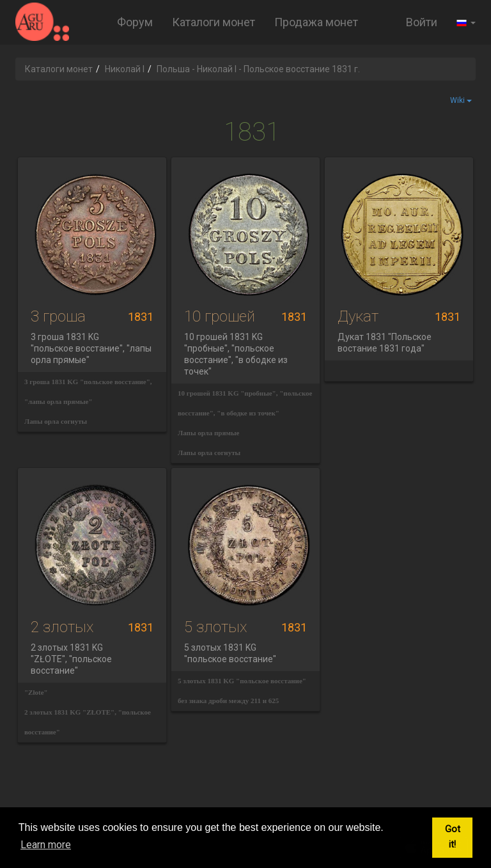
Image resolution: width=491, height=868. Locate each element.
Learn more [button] (46, 845)
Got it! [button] (453, 837)
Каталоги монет (214, 22)
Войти (422, 22)
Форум (135, 22)
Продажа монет (316, 22)
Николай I (125, 69)
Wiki (461, 100)
